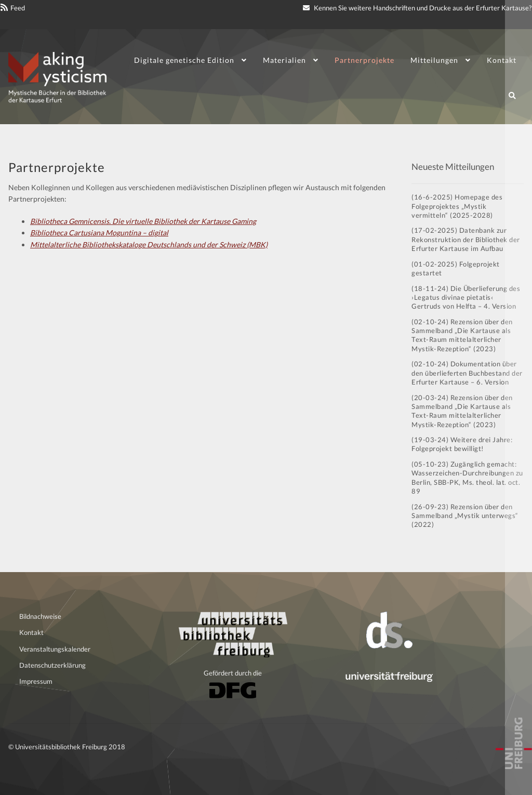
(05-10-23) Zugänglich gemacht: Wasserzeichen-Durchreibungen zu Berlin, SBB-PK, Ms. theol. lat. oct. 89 (467, 478)
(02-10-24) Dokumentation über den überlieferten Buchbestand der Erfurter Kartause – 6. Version (467, 373)
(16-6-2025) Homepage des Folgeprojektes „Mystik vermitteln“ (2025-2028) (457, 206)
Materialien (284, 60)
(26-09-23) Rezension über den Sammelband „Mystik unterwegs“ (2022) (465, 516)
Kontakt (502, 60)
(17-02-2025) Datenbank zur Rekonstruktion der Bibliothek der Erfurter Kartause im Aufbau (466, 239)
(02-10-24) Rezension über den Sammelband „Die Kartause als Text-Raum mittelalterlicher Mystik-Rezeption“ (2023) (462, 335)
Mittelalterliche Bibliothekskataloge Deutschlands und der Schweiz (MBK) (149, 244)
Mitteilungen (434, 60)
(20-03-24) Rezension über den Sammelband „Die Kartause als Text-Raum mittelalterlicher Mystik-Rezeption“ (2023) (462, 411)
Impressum (36, 681)
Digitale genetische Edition (184, 60)
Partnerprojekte (364, 60)
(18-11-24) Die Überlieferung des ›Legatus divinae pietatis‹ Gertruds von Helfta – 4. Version (466, 297)
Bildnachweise (40, 616)
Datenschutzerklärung (52, 665)
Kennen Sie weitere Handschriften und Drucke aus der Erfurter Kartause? (417, 8)
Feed (18, 8)
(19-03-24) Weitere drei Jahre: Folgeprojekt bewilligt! (462, 444)
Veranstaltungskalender (55, 649)
